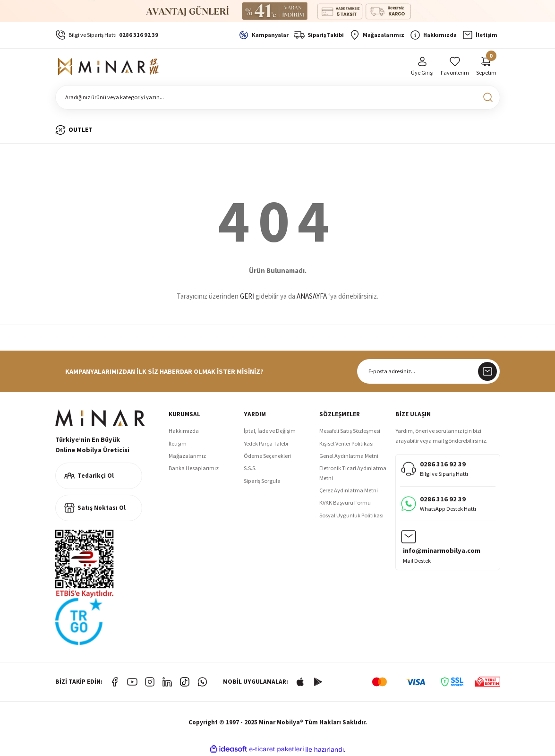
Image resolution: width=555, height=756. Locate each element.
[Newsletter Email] (428, 371)
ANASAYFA (312, 296)
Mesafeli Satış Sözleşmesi (350, 431)
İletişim (178, 443)
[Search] (278, 97)
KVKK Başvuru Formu (345, 503)
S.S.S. (250, 468)
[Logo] (110, 67)
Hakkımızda (184, 431)
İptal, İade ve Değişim (270, 431)
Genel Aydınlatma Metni (349, 456)
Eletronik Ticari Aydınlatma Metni (353, 473)
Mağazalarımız (187, 456)
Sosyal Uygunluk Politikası (351, 515)
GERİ (247, 296)
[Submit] (487, 371)
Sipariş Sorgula (262, 481)
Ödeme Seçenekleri (267, 456)
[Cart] (486, 67)
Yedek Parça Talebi (266, 443)
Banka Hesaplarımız (194, 468)
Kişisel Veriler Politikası (346, 443)
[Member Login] (422, 67)
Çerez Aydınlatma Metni (349, 490)
